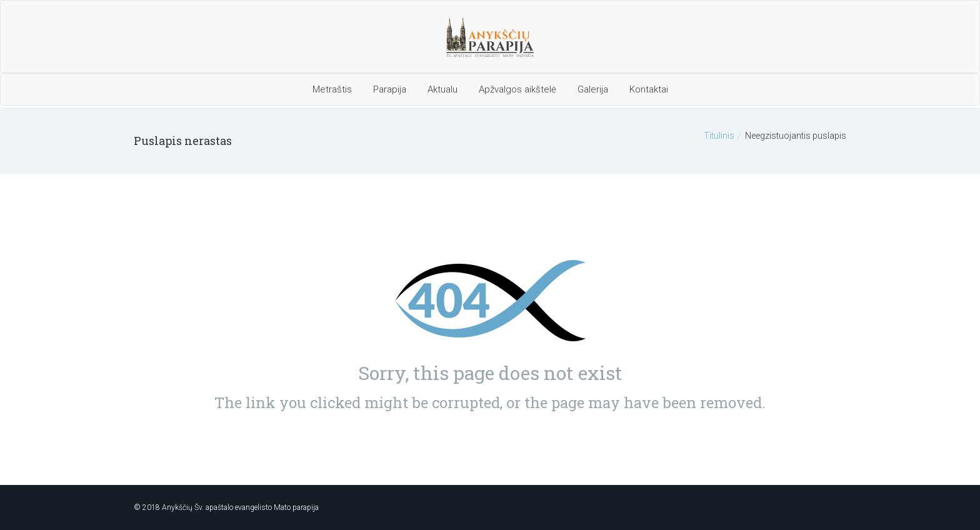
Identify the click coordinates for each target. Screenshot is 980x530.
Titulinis (719, 136)
